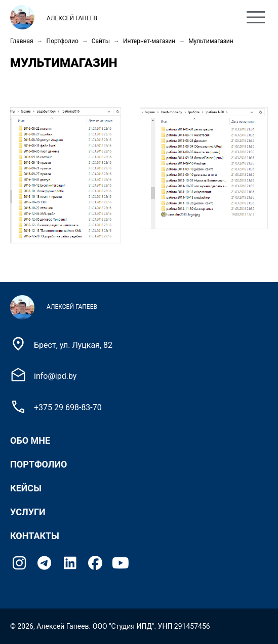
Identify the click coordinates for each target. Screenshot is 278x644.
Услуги (28, 512)
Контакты (35, 536)
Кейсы (26, 488)
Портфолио (63, 41)
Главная (22, 41)
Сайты (101, 41)
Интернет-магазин (149, 41)
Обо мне (30, 440)
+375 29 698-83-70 (68, 407)
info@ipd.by (55, 376)
